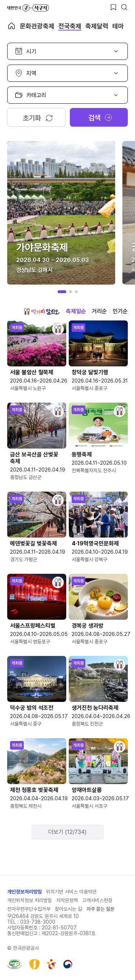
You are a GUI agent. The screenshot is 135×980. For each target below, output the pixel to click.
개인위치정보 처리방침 (30, 900)
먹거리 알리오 (42, 311)
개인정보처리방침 (24, 892)
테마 (118, 26)
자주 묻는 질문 (100, 909)
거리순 (99, 311)
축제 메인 (12, 26)
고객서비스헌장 (97, 900)
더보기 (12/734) (67, 832)
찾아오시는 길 (68, 909)
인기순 (120, 311)
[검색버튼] (124, 7)
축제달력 (97, 26)
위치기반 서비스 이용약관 (71, 892)
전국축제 (70, 26)
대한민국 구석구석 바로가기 (28, 8)
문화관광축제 (37, 26)
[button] (62, 292)
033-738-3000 (38, 922)
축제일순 (76, 311)
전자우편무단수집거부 (29, 909)
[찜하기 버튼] (113, 7)
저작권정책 (67, 900)
